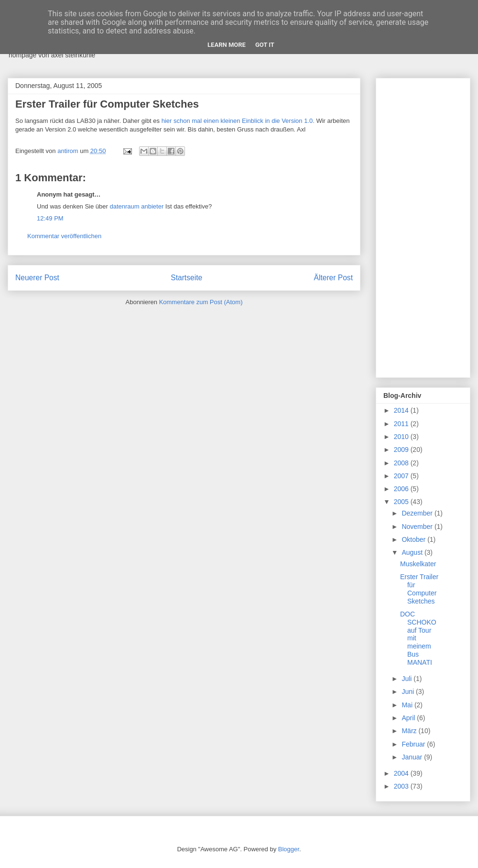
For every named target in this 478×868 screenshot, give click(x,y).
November (418, 527)
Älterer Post (333, 278)
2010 (402, 437)
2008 (402, 463)
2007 (402, 476)
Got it (265, 45)
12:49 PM (50, 218)
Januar (413, 757)
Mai (408, 705)
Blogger (289, 849)
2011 (402, 424)
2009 (402, 450)
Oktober (414, 539)
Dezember (418, 513)
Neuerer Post (37, 278)
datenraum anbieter (136, 206)
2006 (402, 489)
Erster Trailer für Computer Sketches (419, 589)
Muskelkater (418, 564)
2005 (402, 502)
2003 (402, 786)
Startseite (186, 278)
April (409, 718)
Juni (409, 692)
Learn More (227, 45)
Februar (414, 744)
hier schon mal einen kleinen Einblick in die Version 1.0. (238, 121)
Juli (407, 679)
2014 (402, 410)
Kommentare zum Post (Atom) (201, 302)
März (410, 731)
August (413, 552)
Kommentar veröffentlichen (64, 236)
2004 (402, 773)
